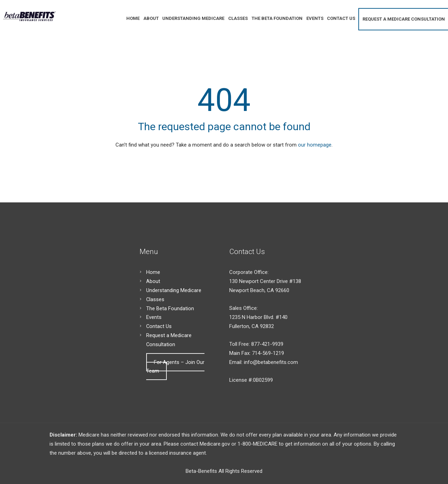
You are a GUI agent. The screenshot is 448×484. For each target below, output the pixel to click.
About (153, 281)
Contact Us (159, 326)
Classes (155, 299)
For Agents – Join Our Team (175, 367)
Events (154, 317)
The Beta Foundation (170, 308)
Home (153, 272)
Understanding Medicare (174, 290)
